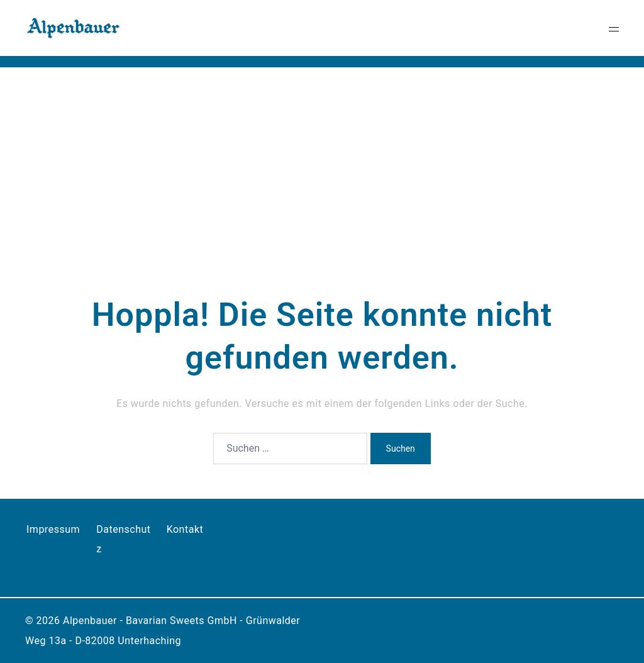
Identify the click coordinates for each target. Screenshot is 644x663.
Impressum (53, 529)
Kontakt (185, 529)
